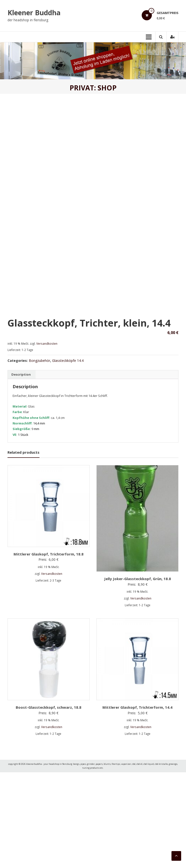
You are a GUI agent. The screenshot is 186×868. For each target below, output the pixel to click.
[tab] (21, 470)
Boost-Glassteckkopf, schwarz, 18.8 (49, 803)
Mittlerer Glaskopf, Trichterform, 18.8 (49, 649)
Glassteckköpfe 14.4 (68, 456)
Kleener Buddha (34, 13)
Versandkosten (47, 439)
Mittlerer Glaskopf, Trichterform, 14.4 (137, 803)
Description (21, 470)
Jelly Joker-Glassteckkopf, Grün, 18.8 (138, 674)
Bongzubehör (39, 456)
